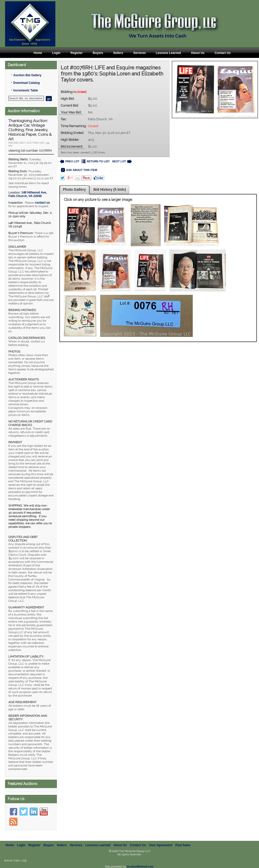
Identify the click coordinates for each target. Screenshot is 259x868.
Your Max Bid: (71, 112)
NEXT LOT (122, 161)
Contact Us (222, 53)
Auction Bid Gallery (27, 75)
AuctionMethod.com (140, 861)
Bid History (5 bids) (110, 189)
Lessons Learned (168, 53)
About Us (198, 53)
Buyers (98, 53)
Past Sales (183, 840)
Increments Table (26, 90)
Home (38, 53)
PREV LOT (70, 161)
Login (56, 53)
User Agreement (161, 840)
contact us (42, 203)
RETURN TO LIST (96, 161)
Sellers (118, 53)
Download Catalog (26, 83)
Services (139, 53)
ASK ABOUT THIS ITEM (79, 170)
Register (77, 53)
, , (28, 194)
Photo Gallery (74, 189)
